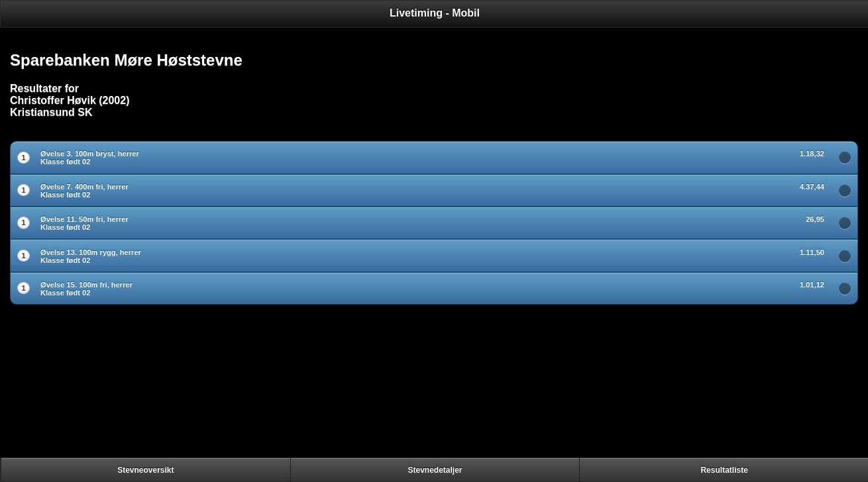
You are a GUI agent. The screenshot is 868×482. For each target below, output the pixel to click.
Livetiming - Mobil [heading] (435, 13)
